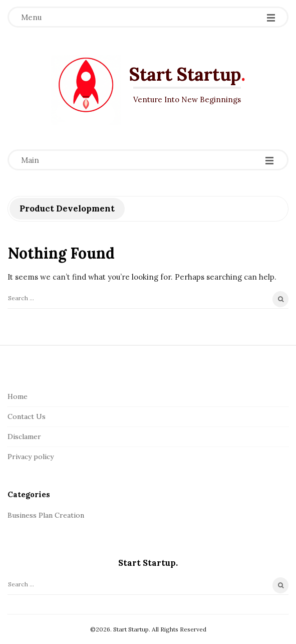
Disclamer (24, 437)
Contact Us (27, 416)
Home (18, 396)
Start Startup (185, 74)
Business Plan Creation (46, 515)
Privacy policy (31, 457)
